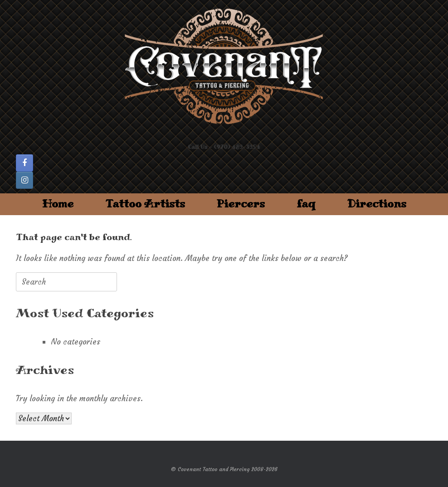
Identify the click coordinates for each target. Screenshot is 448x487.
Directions (377, 204)
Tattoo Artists (145, 204)
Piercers (241, 204)
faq (306, 204)
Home (58, 204)
